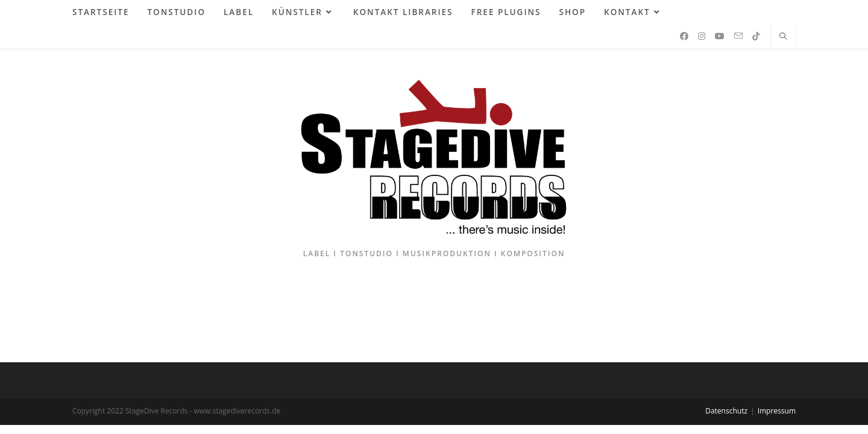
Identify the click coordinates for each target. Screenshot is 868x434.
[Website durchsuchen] (783, 37)
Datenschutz (726, 411)
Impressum (777, 411)
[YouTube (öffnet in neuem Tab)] (720, 36)
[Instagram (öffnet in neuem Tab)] (702, 36)
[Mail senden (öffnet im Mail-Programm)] (738, 36)
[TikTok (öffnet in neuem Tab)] (756, 36)
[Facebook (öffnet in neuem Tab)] (684, 36)
